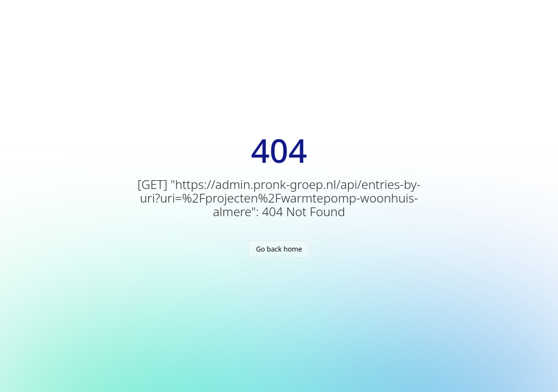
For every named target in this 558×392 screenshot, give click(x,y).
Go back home (279, 249)
